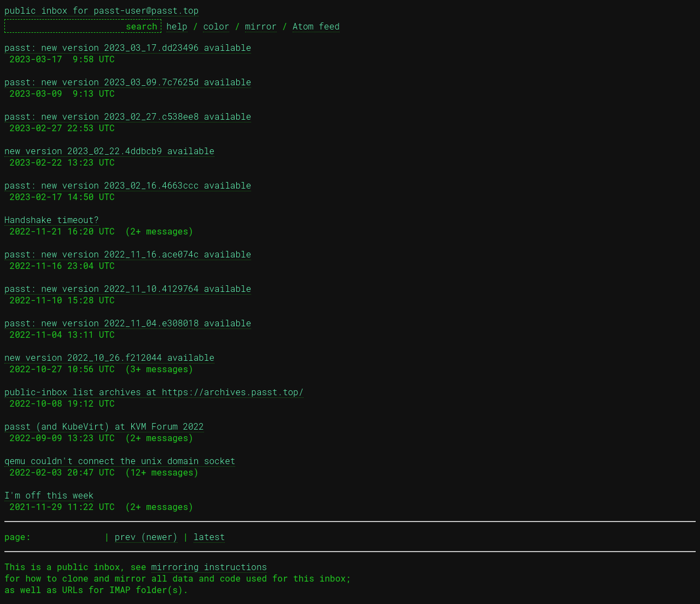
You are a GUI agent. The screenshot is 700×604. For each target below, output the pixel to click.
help (177, 26)
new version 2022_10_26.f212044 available (109, 357)
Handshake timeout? (52, 219)
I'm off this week (49, 495)
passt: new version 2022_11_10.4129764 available (128, 288)
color (216, 26)
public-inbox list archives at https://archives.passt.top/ (154, 392)
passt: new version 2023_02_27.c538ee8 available (128, 116)
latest (209, 536)
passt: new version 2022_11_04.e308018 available (128, 323)
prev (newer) (146, 536)
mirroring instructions (209, 567)
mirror (261, 26)
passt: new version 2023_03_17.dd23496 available (128, 47)
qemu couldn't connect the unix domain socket (120, 461)
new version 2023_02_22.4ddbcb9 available (109, 151)
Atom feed (316, 26)
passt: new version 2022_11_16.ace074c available (128, 254)
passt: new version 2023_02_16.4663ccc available (128, 185)
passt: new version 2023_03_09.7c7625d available (128, 82)
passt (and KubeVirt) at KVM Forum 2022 (104, 426)
